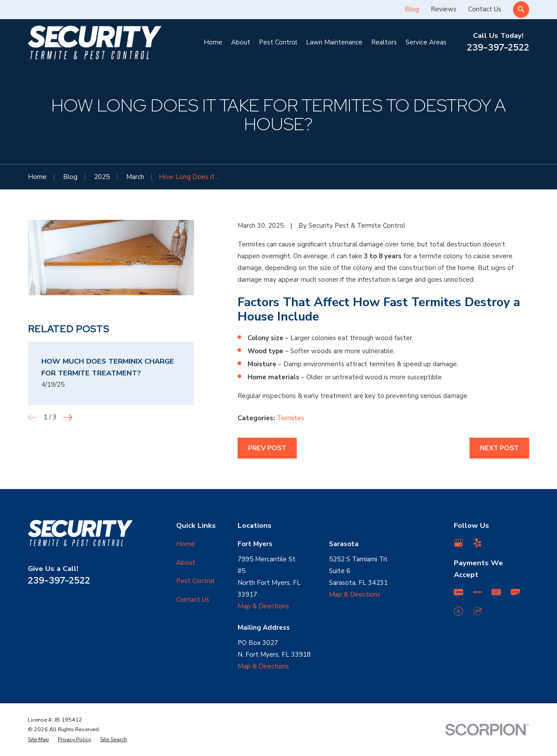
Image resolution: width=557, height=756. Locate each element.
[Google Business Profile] (458, 543)
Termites (290, 418)
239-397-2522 (498, 47)
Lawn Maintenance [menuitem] (334, 42)
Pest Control (195, 581)
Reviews (444, 9)
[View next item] (68, 417)
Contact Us (485, 9)
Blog (412, 9)
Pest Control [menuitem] (278, 42)
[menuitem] (38, 740)
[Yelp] (478, 543)
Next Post (499, 448)
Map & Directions (263, 606)
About (186, 563)
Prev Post (267, 448)
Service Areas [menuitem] (426, 42)
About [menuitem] (241, 42)
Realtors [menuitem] (384, 42)
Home (186, 544)
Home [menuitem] (213, 42)
